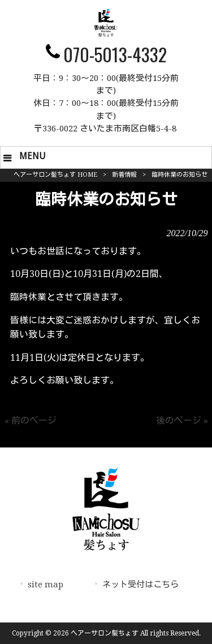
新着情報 (124, 175)
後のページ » (182, 421)
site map (46, 585)
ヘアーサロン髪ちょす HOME (55, 175)
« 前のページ (31, 421)
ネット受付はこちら (140, 585)
